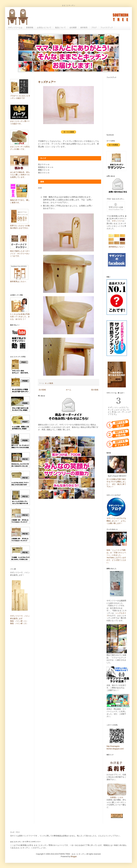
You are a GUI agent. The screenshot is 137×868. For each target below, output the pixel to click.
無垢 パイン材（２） (19, 623)
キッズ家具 (49, 383)
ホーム (68, 390)
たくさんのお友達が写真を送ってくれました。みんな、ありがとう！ (20, 317)
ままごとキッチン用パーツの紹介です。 (20, 121)
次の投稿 (42, 390)
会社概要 (73, 27)
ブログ (94, 27)
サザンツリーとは (15, 27)
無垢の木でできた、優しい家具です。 (20, 200)
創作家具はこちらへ (117, 247)
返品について (60, 27)
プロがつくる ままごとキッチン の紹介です (20, 96)
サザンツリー (117, 221)
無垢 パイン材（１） (19, 621)
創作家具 (84, 27)
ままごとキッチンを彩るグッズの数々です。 (20, 147)
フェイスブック (107, 27)
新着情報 (30, 27)
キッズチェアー (47, 82)
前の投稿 (95, 390)
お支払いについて (44, 27)
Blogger (74, 856)
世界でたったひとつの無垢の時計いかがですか (20, 226)
